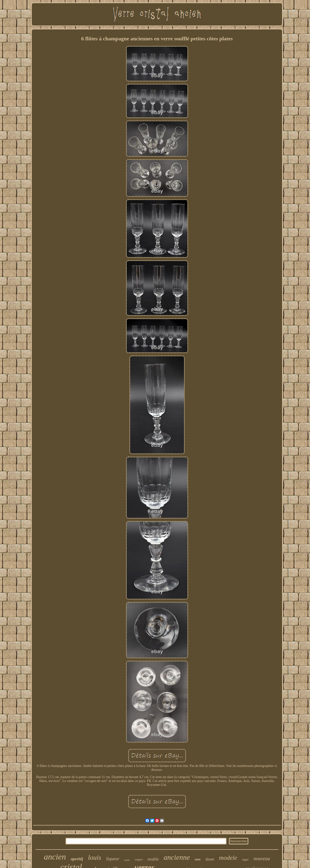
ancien (55, 857)
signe (245, 859)
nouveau (262, 859)
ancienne (177, 857)
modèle (153, 859)
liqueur (113, 859)
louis (94, 857)
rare (198, 859)
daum (210, 859)
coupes (138, 859)
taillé (127, 860)
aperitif (77, 859)
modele (228, 858)
